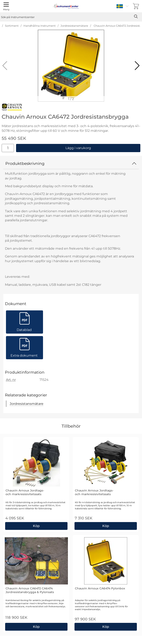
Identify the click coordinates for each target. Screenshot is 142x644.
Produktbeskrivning (71, 163)
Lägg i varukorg (78, 148)
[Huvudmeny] (6, 6)
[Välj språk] (123, 6)
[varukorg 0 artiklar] (136, 6)
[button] (137, 66)
